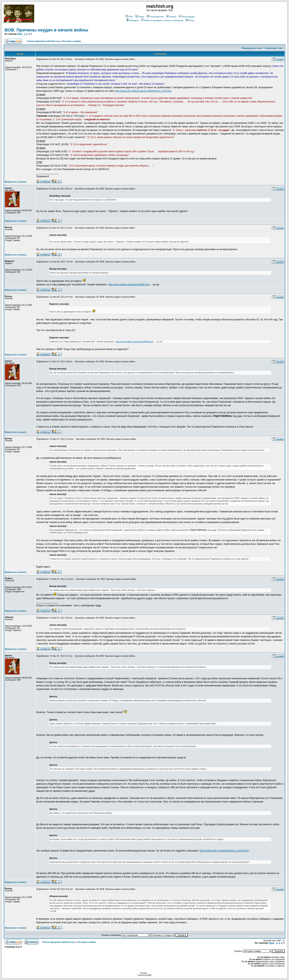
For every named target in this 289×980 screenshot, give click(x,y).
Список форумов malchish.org (43, 41)
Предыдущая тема (252, 48)
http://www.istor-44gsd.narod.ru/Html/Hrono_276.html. (144, 91)
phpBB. (149, 975)
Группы (171, 17)
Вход (190, 20)
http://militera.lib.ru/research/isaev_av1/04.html (224, 851)
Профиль (133, 20)
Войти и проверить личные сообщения (162, 20)
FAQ (129, 17)
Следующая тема (273, 48)
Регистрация (187, 17)
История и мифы (72, 41)
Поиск (140, 17)
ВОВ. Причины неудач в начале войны (46, 30)
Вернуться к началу (16, 182)
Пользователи (155, 17)
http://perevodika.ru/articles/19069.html (129, 285)
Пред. (20, 34)
